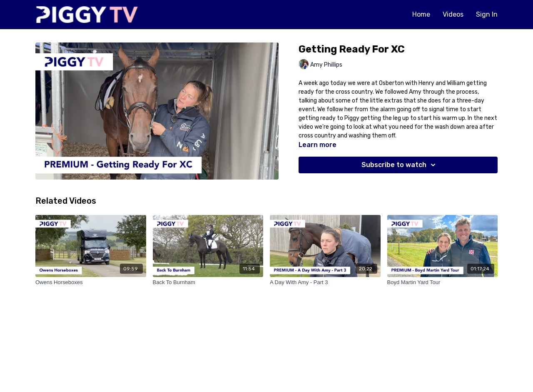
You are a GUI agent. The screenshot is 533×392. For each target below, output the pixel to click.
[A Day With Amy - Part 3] (325, 282)
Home (421, 14)
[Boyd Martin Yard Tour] (443, 282)
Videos (453, 14)
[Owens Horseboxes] (91, 282)
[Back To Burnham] (208, 282)
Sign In (487, 14)
